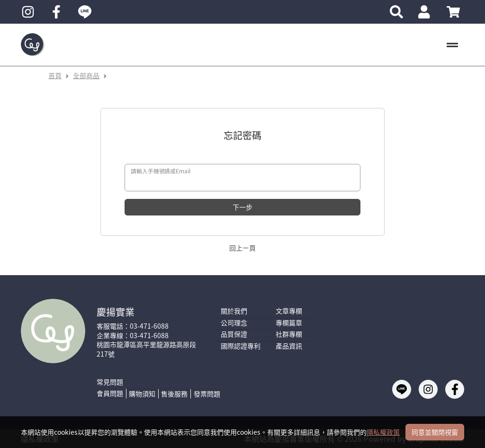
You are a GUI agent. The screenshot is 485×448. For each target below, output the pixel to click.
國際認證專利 (241, 346)
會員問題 (110, 393)
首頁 (55, 75)
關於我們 (234, 311)
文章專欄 (289, 311)
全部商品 (86, 75)
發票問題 (207, 394)
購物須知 (142, 394)
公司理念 (234, 323)
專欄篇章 (289, 323)
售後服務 (174, 394)
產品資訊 (289, 346)
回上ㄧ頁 (242, 248)
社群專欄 (289, 334)
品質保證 (234, 334)
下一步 (242, 207)
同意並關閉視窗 (435, 432)
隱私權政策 (383, 432)
